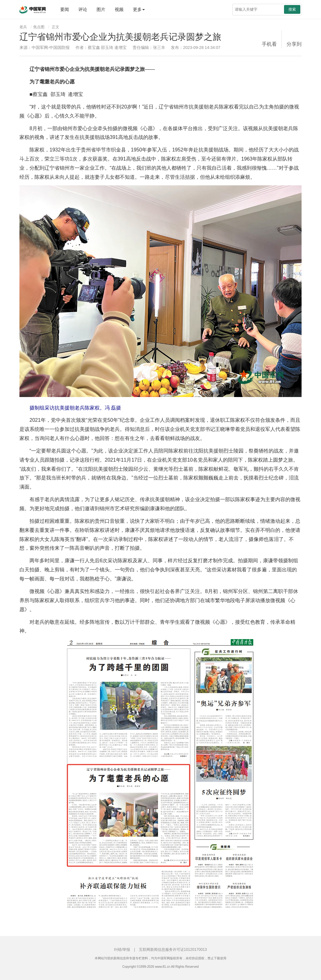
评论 (83, 9)
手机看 (269, 44)
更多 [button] (139, 9)
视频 (119, 9)
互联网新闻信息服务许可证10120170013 (173, 950)
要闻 (65, 9)
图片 (101, 9)
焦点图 (39, 27)
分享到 (294, 44)
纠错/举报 (122, 950)
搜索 (292, 9)
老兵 (23, 27)
